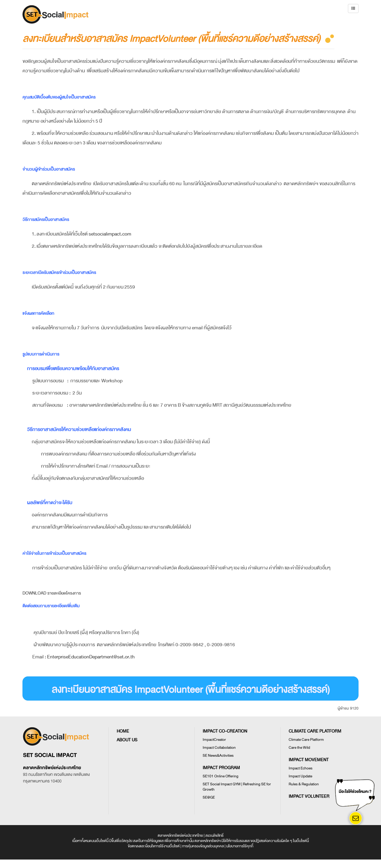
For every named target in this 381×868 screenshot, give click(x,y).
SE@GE (209, 797)
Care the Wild (299, 748)
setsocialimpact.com (110, 234)
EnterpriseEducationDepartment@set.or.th (91, 657)
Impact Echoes (301, 768)
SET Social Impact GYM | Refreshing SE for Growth (237, 787)
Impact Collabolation (219, 748)
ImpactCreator (214, 740)
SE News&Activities (218, 756)
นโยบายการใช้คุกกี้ (240, 846)
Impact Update (300, 776)
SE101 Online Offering (221, 776)
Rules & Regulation (304, 784)
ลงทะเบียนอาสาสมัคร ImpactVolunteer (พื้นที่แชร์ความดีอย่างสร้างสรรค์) (191, 690)
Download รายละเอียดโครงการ (52, 593)
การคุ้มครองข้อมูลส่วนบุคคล (203, 846)
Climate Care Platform (306, 740)
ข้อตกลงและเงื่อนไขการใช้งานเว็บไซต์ (154, 846)
